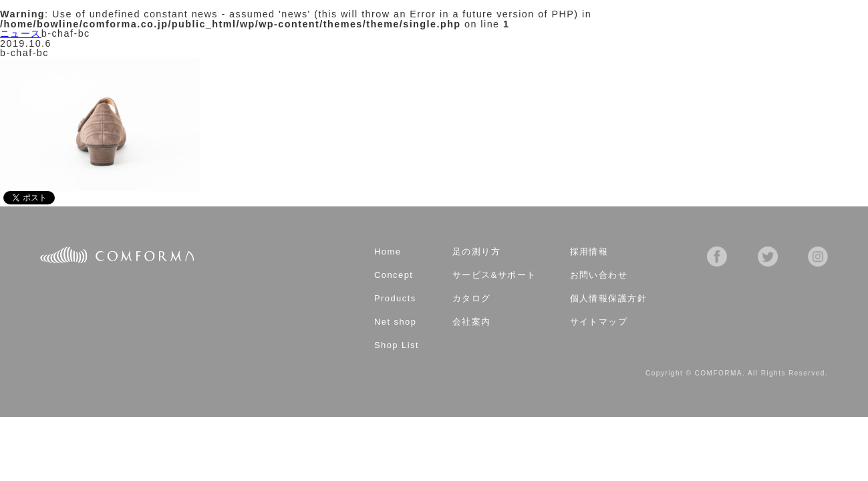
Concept (394, 276)
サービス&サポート (494, 276)
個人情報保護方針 (609, 299)
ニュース (21, 33)
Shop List (397, 346)
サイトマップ (599, 322)
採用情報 (589, 252)
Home (388, 252)
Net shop (395, 322)
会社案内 (472, 322)
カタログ (472, 299)
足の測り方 (476, 252)
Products (395, 299)
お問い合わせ (599, 276)
